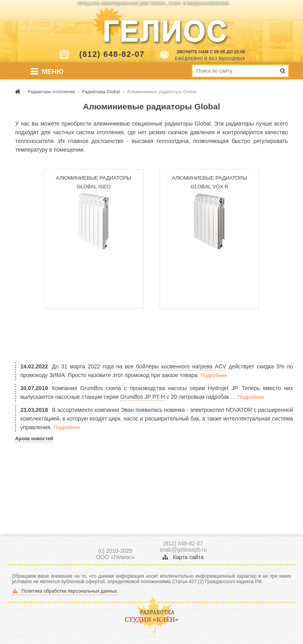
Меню (53, 72)
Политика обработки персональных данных (65, 591)
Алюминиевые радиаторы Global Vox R (209, 182)
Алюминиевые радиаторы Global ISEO (94, 182)
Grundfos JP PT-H (143, 397)
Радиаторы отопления (52, 92)
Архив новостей (34, 439)
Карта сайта (183, 557)
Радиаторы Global (102, 92)
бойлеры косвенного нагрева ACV (181, 366)
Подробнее (214, 375)
